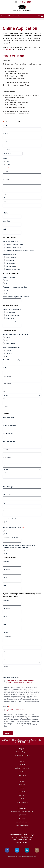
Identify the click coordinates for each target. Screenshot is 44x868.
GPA (4, 511)
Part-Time (9, 353)
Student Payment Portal (22, 768)
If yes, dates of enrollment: (11, 537)
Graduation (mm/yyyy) (10, 426)
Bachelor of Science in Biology (14, 245)
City (4, 187)
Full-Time (8, 350)
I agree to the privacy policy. (15, 710)
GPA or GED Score (9, 434)
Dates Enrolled (7, 495)
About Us (22, 784)
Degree (5, 503)
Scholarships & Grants (22, 826)
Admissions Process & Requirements (22, 811)
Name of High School (9, 418)
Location (22, 791)
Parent (8, 337)
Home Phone (7, 221)
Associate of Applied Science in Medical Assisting (20, 250)
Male (7, 161)
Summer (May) (10, 318)
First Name (7, 126)
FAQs (22, 799)
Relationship (7, 569)
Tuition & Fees (22, 775)
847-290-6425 (26, 2)
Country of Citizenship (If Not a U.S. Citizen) (16, 297)
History (22, 788)
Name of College (8, 487)
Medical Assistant (11, 257)
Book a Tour (22, 818)
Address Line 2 (7, 179)
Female (8, 164)
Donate (22, 772)
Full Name (6, 561)
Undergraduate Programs (22, 756)
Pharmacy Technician (12, 263)
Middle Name (7, 134)
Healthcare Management (13, 269)
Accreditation (22, 795)
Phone (5, 577)
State (4, 194)
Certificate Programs (22, 752)
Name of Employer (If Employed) (12, 360)
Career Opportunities (22, 802)
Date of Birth (7, 150)
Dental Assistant (11, 260)
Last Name (6, 142)
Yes (7, 280)
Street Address (7, 172)
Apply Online (22, 815)
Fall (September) (11, 312)
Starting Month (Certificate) (11, 322)
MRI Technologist (11, 266)
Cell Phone (6, 213)
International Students (22, 822)
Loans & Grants (10, 343)
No (7, 283)
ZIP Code (5, 202)
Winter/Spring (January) (13, 315)
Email (5, 229)
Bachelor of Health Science (13, 248)
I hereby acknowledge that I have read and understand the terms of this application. (20, 682)
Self (7, 340)
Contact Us (22, 764)
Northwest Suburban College (12, 16)
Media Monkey (34, 856)
